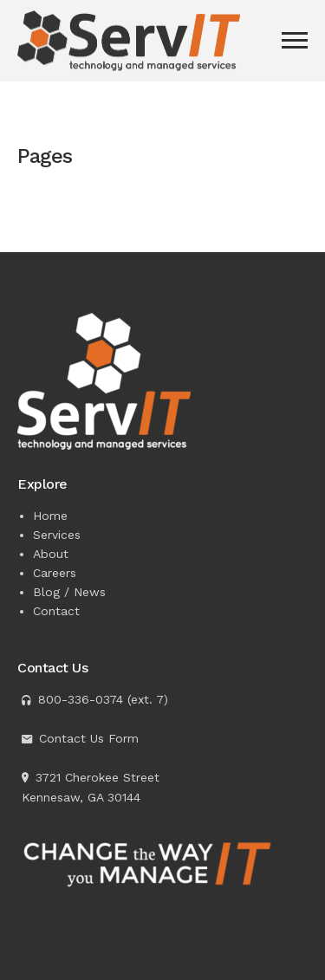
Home (50, 516)
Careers (55, 573)
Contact (56, 611)
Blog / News (69, 592)
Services (57, 535)
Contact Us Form (89, 738)
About (51, 554)
